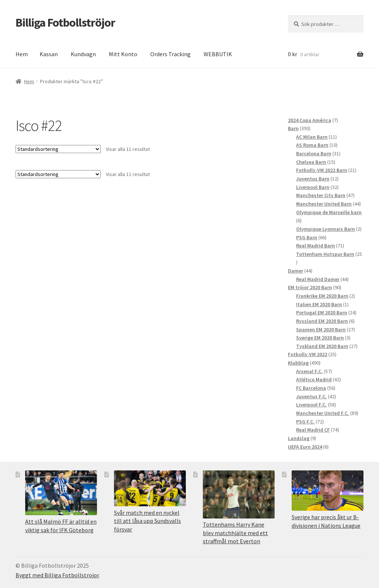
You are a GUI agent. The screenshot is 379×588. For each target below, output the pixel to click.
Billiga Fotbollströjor (65, 23)
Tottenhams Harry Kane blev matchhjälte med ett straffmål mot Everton (235, 533)
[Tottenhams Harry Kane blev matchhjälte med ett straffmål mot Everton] (239, 494)
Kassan (49, 54)
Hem (22, 54)
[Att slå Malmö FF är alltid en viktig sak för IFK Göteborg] (61, 493)
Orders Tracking (170, 54)
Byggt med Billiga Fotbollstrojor (57, 575)
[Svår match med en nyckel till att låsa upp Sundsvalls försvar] (150, 488)
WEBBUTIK (218, 54)
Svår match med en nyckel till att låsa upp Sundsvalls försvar (147, 521)
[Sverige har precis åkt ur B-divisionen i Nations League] (328, 491)
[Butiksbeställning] (58, 149)
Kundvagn (83, 54)
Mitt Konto (123, 54)
